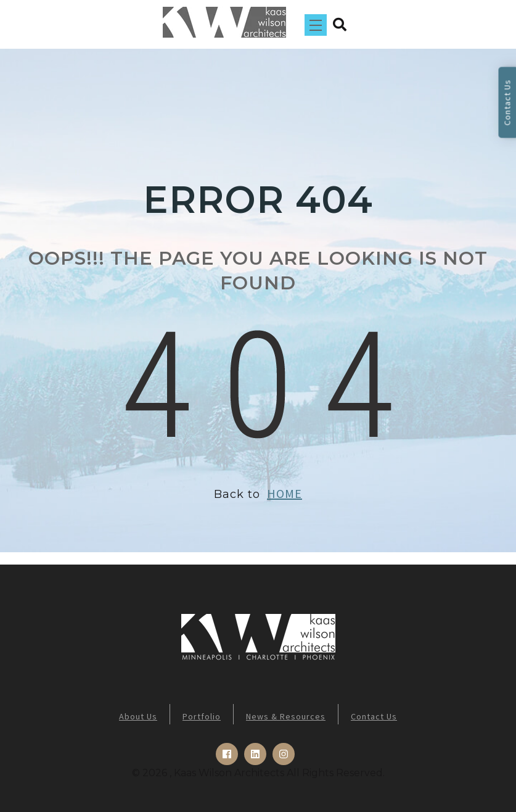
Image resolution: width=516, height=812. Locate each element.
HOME (285, 493)
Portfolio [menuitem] (202, 716)
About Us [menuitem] (138, 716)
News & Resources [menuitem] (286, 716)
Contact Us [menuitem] (374, 716)
